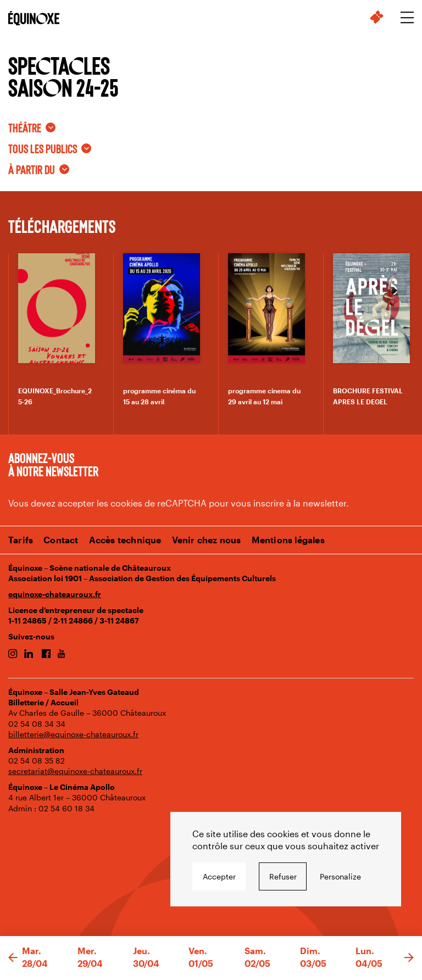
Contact (61, 540)
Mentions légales (288, 540)
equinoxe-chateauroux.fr (55, 594)
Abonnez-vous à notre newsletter (53, 464)
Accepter (219, 876)
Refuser (283, 876)
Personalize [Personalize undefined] (340, 876)
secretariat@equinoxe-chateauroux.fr (75, 771)
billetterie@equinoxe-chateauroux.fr (73, 734)
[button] (13, 958)
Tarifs (21, 540)
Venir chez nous (207, 540)
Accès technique (125, 540)
